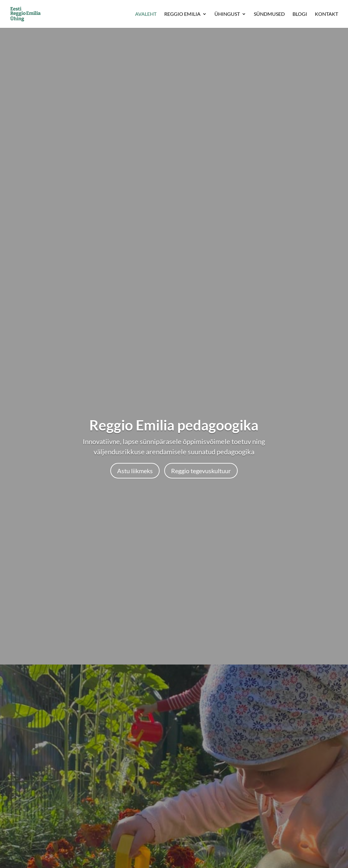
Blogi (300, 14)
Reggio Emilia (182, 14)
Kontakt (326, 14)
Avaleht (146, 14)
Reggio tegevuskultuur (201, 471)
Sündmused (269, 14)
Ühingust (227, 14)
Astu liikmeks (135, 471)
